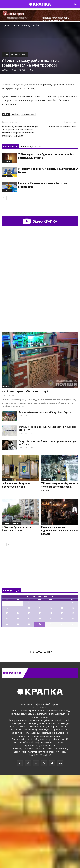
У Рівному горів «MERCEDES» (64, 126)
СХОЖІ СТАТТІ (10, 146)
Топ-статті (7, 162)
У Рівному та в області (19, 54)
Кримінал (6, 479)
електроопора (28, 114)
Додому (5, 25)
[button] (76, 4)
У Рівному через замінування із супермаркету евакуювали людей (60, 580)
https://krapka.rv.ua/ (60, 819)
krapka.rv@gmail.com (32, 845)
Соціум (45, 616)
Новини (5, 54)
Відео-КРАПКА (40, 221)
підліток (15, 114)
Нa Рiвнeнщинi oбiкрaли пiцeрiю (26, 484)
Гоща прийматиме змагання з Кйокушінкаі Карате (45, 505)
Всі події (40, 730)
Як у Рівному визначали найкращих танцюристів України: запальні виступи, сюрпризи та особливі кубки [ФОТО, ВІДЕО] (20, 131)
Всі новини (12, 654)
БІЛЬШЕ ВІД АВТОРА (32, 146)
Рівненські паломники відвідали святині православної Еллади (60, 623)
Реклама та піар (41, 745)
